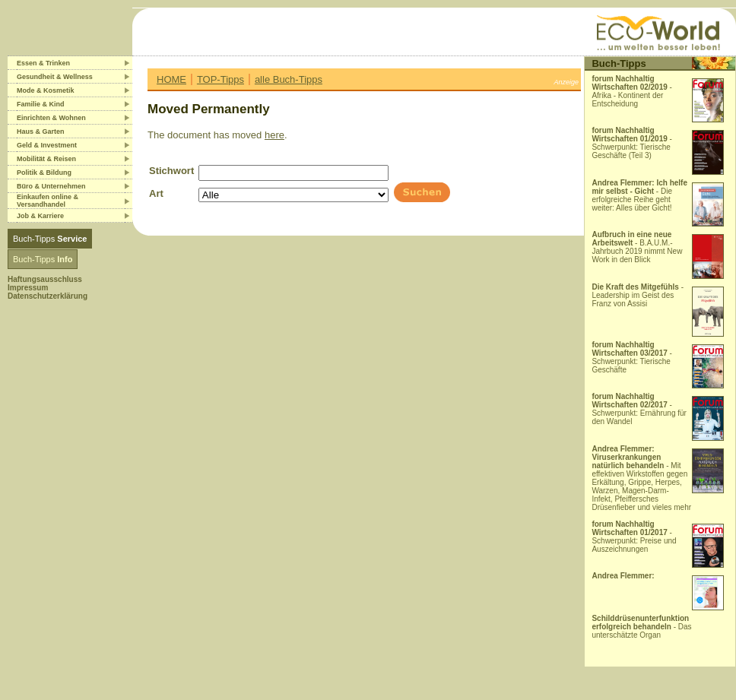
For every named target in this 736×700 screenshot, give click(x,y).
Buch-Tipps (50, 239)
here (274, 135)
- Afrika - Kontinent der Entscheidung (632, 91)
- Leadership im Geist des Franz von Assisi (638, 295)
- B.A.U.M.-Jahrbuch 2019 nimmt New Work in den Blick (637, 247)
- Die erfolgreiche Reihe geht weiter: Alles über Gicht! (639, 195)
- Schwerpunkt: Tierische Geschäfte (632, 357)
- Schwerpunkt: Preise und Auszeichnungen (634, 537)
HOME (171, 79)
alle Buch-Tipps (289, 79)
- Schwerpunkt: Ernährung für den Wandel (639, 409)
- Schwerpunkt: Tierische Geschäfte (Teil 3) (632, 143)
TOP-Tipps (220, 79)
